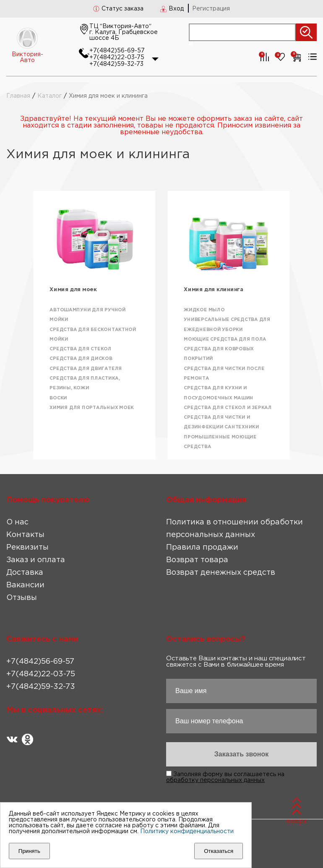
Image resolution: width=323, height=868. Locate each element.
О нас (17, 522)
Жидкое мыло (204, 310)
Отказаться (219, 851)
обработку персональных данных (215, 780)
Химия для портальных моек (92, 408)
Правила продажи (202, 547)
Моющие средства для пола (225, 339)
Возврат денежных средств (221, 573)
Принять (29, 851)
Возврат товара (197, 560)
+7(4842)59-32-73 (116, 64)
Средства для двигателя (86, 369)
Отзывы (22, 598)
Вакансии (25, 585)
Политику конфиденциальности (187, 832)
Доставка (25, 573)
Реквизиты (27, 547)
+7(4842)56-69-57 (117, 51)
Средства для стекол (80, 349)
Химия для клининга (214, 290)
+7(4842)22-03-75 (117, 57)
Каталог (49, 96)
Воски (58, 398)
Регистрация (211, 9)
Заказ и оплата (36, 560)
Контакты (25, 535)
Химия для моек (73, 290)
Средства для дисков (81, 359)
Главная (18, 96)
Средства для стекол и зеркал (228, 408)
